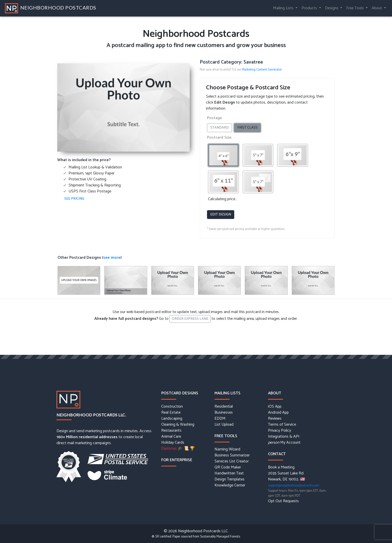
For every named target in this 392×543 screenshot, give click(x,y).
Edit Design (221, 215)
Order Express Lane (190, 319)
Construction (172, 407)
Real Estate (171, 413)
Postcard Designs (180, 393)
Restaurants (171, 431)
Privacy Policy (279, 431)
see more (112, 258)
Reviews (275, 419)
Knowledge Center (230, 485)
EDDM (220, 419)
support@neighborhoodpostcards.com (294, 486)
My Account (284, 443)
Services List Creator (232, 461)
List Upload (224, 425)
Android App (278, 413)
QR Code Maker (228, 467)
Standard (221, 128)
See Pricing (74, 199)
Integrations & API (284, 437)
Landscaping (172, 419)
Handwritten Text (229, 473)
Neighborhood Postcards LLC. (91, 415)
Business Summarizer (232, 455)
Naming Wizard (227, 449)
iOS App (275, 407)
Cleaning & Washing (178, 425)
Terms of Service (282, 425)
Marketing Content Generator (262, 70)
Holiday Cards (173, 443)
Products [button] (310, 8)
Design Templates (229, 479)
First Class (249, 128)
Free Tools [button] (355, 8)
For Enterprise (177, 460)
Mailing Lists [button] (284, 8)
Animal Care (171, 437)
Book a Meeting (281, 467)
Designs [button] (332, 8)
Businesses (224, 413)
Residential (224, 407)
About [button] (377, 8)
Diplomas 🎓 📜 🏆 (178, 449)
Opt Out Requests (283, 501)
